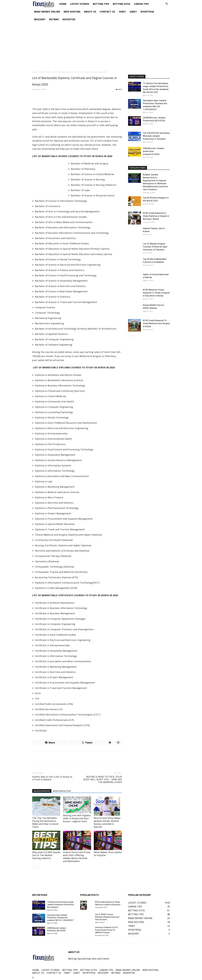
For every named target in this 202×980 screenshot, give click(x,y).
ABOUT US (90, 12)
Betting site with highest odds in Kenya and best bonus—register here (77, 818)
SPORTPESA (147, 12)
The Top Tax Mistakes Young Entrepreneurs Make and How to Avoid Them (45, 822)
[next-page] (38, 867)
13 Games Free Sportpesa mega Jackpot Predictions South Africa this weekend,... (61, 905)
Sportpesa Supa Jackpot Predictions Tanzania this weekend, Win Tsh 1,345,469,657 (60, 918)
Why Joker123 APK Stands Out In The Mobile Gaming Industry (46, 855)
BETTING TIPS (101, 4)
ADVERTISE (69, 19)
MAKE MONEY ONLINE (47, 12)
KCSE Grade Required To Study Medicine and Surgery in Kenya (156, 323)
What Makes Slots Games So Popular (108, 854)
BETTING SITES (121, 4)
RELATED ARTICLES (42, 791)
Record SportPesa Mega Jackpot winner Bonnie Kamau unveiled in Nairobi (107, 822)
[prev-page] (34, 867)
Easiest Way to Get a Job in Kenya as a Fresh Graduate (52, 778)
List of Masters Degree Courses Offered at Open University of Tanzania (155, 247)
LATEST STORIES (80, 4)
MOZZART (40, 19)
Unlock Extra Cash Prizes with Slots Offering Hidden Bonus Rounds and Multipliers (77, 857)
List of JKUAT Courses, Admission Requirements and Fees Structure (107, 917)
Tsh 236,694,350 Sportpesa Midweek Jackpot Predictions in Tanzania (156, 136)
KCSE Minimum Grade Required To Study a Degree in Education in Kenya (156, 293)
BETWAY (54, 19)
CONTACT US (107, 12)
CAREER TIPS (141, 4)
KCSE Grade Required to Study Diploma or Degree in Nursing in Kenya (156, 216)
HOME (63, 4)
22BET (133, 12)
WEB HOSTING (72, 12)
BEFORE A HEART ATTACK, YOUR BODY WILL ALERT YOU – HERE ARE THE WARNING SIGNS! (103, 779)
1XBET (122, 12)
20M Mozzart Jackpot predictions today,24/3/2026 (154, 151)
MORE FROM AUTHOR (62, 791)
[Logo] (45, 4)
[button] (167, 4)
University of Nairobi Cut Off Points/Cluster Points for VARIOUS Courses (106, 930)
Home (34, 72)
